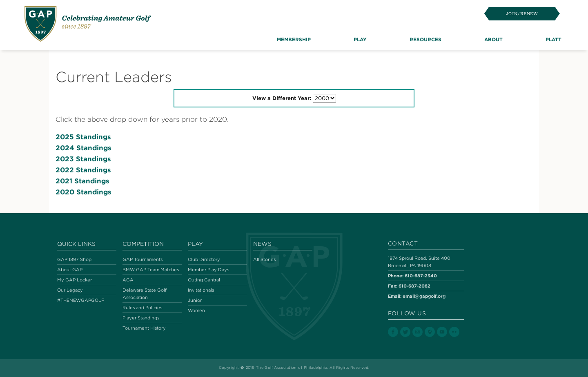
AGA (128, 280)
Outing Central (204, 280)
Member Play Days (208, 270)
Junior (195, 300)
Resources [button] (425, 39)
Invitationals (201, 290)
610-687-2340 (421, 275)
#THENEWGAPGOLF (81, 300)
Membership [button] (294, 39)
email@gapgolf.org (424, 296)
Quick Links (76, 244)
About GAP (70, 270)
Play (195, 244)
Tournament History (144, 328)
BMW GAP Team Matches (151, 270)
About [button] (493, 39)
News (262, 244)
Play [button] (360, 39)
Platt (553, 39)
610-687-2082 (414, 286)
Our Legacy (70, 290)
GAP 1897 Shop (74, 259)
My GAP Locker (75, 280)
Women (196, 310)
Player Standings (141, 318)
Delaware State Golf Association (145, 294)
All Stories (264, 259)
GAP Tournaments (143, 259)
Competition (143, 244)
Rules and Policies (142, 308)
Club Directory (204, 259)
